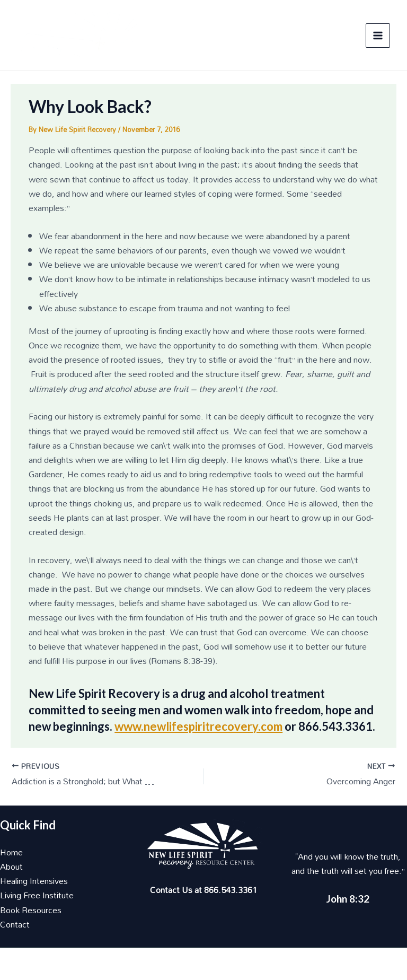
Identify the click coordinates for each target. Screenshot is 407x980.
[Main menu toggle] (378, 36)
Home (11, 852)
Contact (15, 924)
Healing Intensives (34, 881)
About (11, 867)
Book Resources (31, 910)
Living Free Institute (37, 895)
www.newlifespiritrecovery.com (198, 726)
